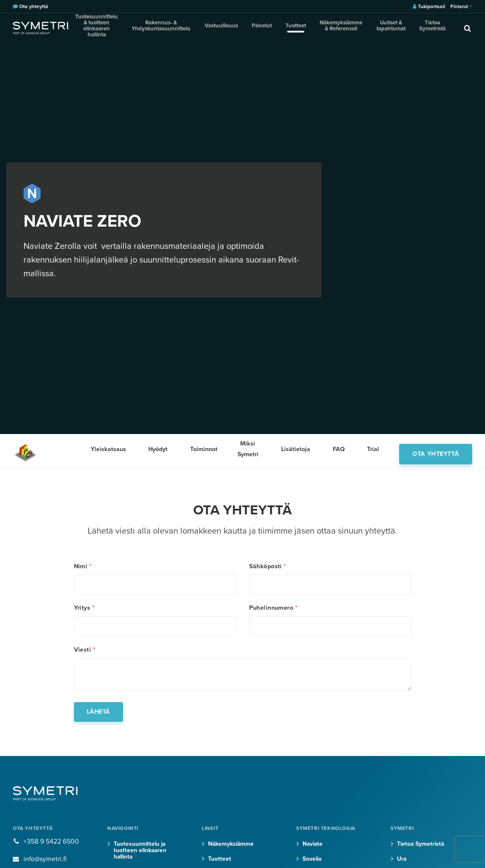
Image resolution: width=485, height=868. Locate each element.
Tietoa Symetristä (425, 28)
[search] (457, 28)
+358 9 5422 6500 (51, 847)
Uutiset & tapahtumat (388, 28)
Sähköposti (268, 567)
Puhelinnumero (273, 610)
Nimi (83, 567)
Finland (461, 6)
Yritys (84, 610)
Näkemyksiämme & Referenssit (339, 28)
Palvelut (269, 27)
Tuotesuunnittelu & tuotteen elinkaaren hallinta (109, 28)
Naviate (313, 850)
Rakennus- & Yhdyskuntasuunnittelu (183, 28)
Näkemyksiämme (232, 850)
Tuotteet (297, 27)
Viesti (85, 654)
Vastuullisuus (236, 27)
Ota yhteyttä (436, 451)
